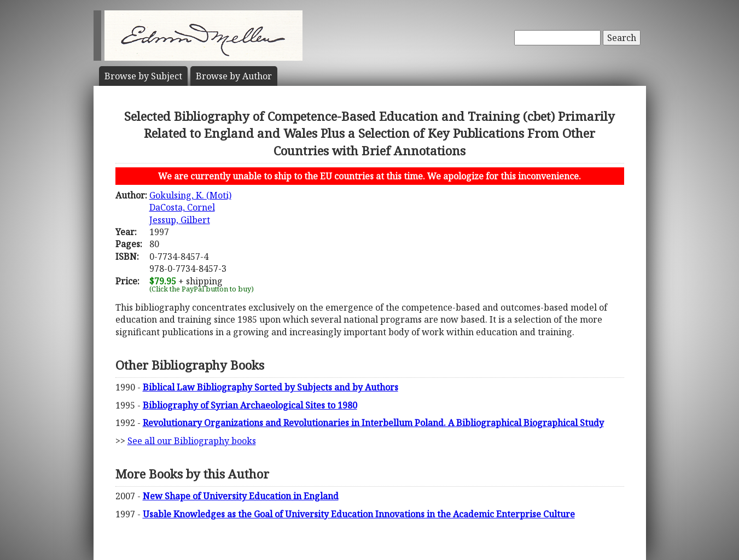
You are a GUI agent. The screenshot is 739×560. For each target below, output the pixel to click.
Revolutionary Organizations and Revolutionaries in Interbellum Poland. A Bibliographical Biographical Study (373, 423)
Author (234, 76)
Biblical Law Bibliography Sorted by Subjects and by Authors (270, 387)
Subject (143, 76)
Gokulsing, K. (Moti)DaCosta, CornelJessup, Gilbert (190, 208)
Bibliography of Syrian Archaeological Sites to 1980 (250, 405)
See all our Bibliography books (192, 441)
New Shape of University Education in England (241, 496)
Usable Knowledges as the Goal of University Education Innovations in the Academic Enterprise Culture (359, 514)
